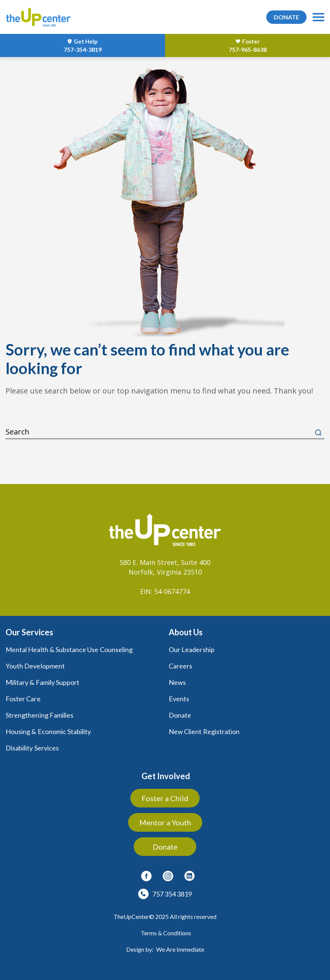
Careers (180, 666)
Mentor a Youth (165, 822)
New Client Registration (204, 731)
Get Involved (166, 776)
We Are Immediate (180, 949)
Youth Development (35, 666)
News (177, 682)
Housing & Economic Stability (48, 731)
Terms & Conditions (166, 933)
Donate (180, 715)
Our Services (29, 632)
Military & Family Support (42, 682)
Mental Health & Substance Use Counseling (69, 649)
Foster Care (23, 699)
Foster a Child (165, 798)
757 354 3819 (172, 894)
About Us (186, 632)
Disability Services (32, 748)
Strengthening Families (39, 715)
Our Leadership (192, 649)
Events (179, 699)
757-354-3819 (83, 49)
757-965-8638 (248, 49)
